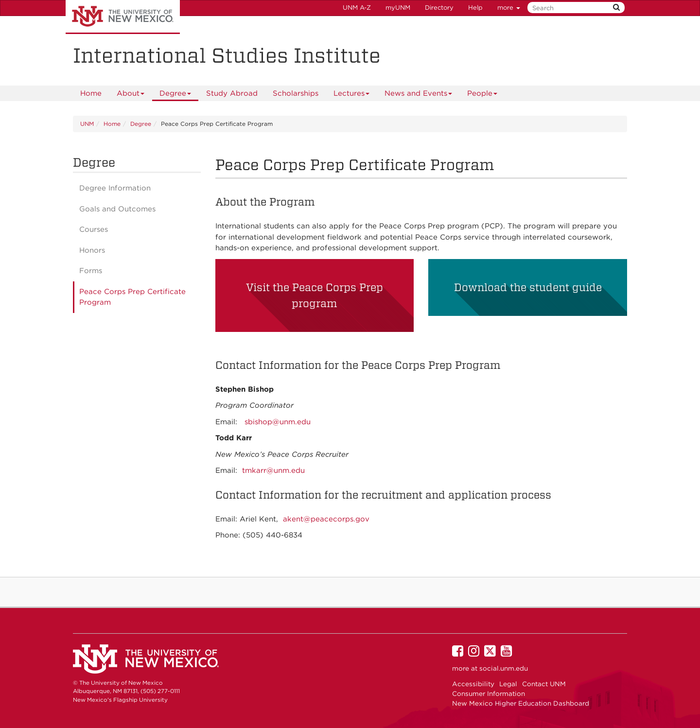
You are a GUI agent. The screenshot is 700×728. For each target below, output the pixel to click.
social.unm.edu (504, 668)
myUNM (398, 8)
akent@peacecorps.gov (326, 519)
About (131, 95)
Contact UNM (544, 684)
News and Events (419, 95)
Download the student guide (528, 287)
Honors (92, 250)
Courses (94, 229)
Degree (175, 95)
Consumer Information (489, 693)
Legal (508, 684)
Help (475, 8)
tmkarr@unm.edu (273, 470)
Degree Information (115, 188)
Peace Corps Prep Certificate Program (132, 297)
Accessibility (473, 684)
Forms (91, 271)
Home (91, 93)
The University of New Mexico (123, 17)
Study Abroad (232, 93)
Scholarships (296, 93)
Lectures (352, 95)
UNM (87, 124)
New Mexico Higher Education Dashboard (521, 703)
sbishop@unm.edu (278, 422)
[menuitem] (91, 93)
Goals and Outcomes (117, 209)
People (482, 95)
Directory (439, 8)
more (509, 8)
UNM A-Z (357, 8)
